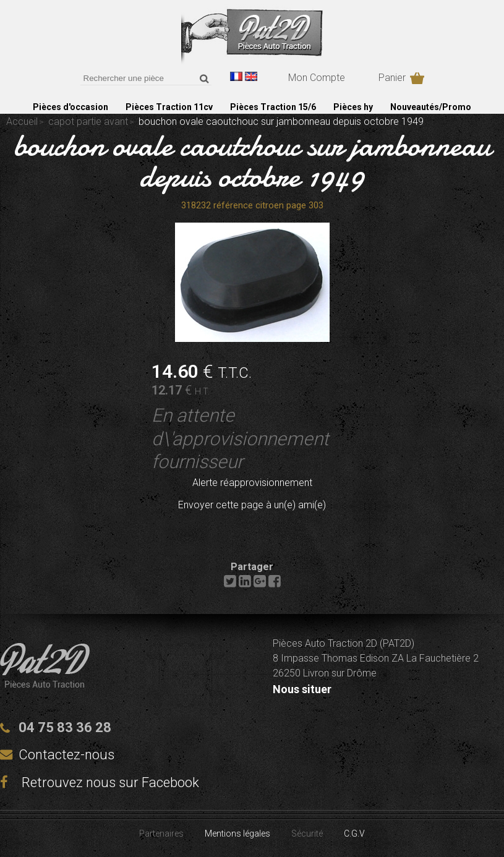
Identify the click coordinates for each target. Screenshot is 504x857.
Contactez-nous (66, 755)
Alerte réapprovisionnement (252, 483)
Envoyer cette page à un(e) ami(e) (252, 505)
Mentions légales (237, 834)
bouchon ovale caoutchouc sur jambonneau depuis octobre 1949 (252, 161)
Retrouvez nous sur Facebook (100, 782)
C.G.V (354, 834)
